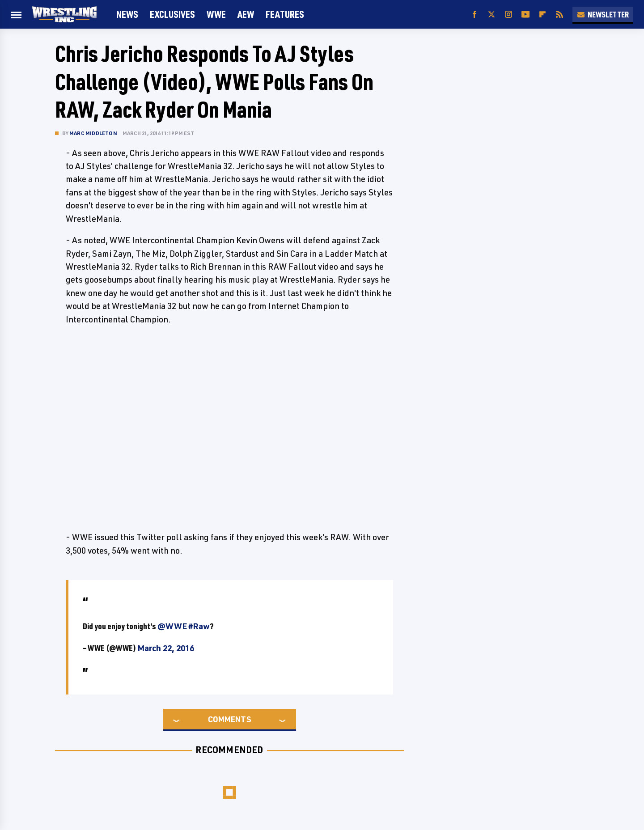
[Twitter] (491, 15)
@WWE (172, 626)
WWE (216, 14)
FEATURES (285, 14)
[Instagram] (508, 15)
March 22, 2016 (166, 648)
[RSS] (559, 15)
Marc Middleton (93, 133)
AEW (246, 14)
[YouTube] (525, 15)
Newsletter (603, 14)
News (127, 14)
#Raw (199, 626)
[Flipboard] (542, 15)
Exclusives (172, 14)
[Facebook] (475, 15)
